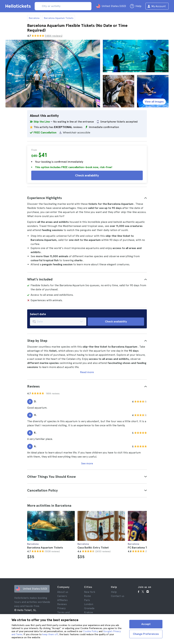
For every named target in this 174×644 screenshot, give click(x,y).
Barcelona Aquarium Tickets (59, 18)
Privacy (61, 608)
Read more (87, 372)
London (89, 604)
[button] (87, 198)
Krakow (89, 612)
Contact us (118, 596)
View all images (154, 102)
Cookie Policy (91, 631)
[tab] (87, 198)
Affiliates (62, 600)
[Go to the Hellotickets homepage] (19, 6)
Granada (89, 608)
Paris (87, 600)
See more (87, 463)
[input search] (63, 6)
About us (63, 592)
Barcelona (34, 18)
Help (114, 592)
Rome (88, 596)
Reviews (62, 604)
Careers (62, 596)
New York (90, 592)
